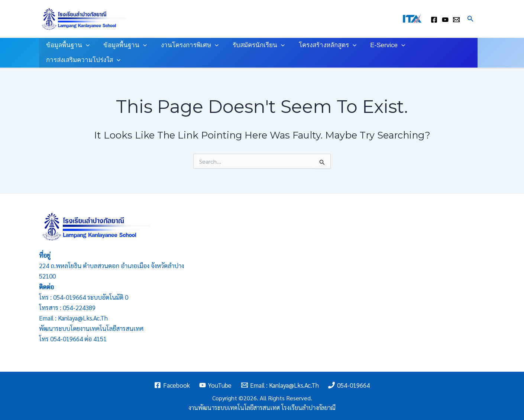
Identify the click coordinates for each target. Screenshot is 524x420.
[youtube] (445, 20)
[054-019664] (349, 385)
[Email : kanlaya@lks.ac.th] (456, 20)
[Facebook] (172, 385)
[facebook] (434, 20)
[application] (85, 45)
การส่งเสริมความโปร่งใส (83, 60)
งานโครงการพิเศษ (186, 45)
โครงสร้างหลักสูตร (322, 45)
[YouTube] (215, 385)
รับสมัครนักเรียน (254, 45)
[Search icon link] (470, 19)
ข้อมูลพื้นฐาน (67, 45)
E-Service (381, 45)
